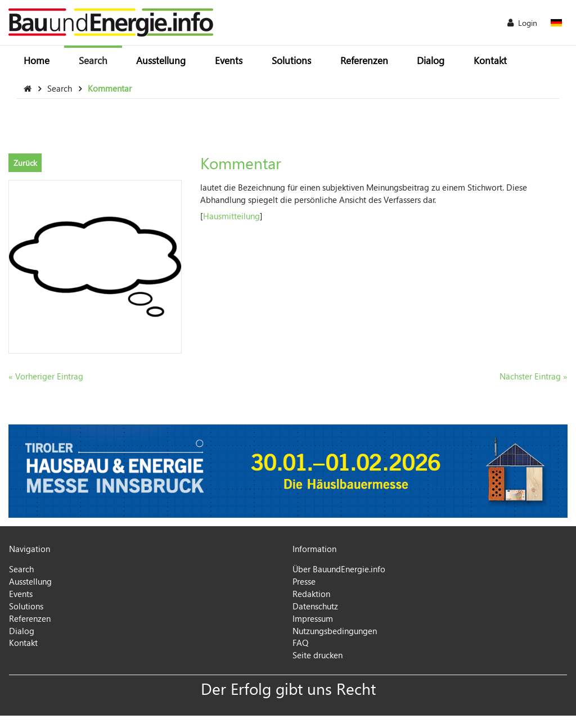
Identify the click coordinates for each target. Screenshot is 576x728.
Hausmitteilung (231, 216)
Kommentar (110, 88)
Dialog (431, 60)
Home (37, 60)
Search (93, 60)
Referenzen (364, 60)
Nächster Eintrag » (534, 376)
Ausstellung (161, 60)
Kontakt (490, 60)
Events (229, 60)
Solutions (291, 60)
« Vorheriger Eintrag (46, 376)
